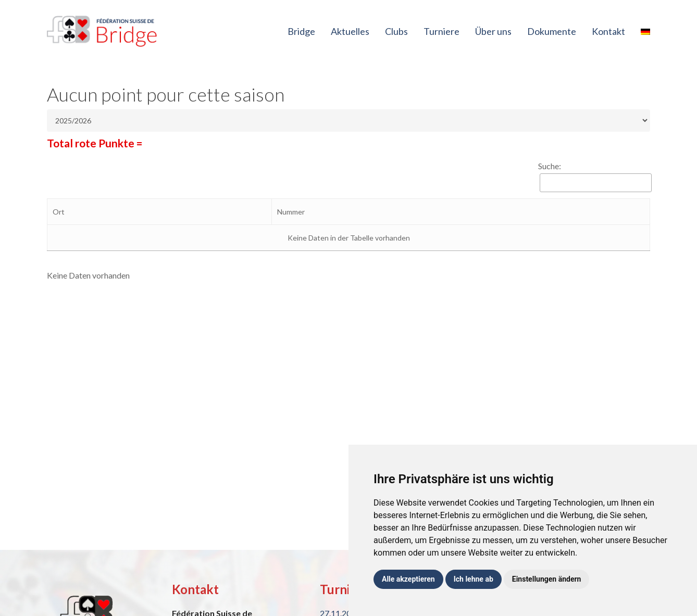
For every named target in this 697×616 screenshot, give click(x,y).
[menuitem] (645, 31)
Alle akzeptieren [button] (408, 579)
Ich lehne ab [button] (474, 579)
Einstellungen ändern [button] (547, 579)
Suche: (550, 166)
